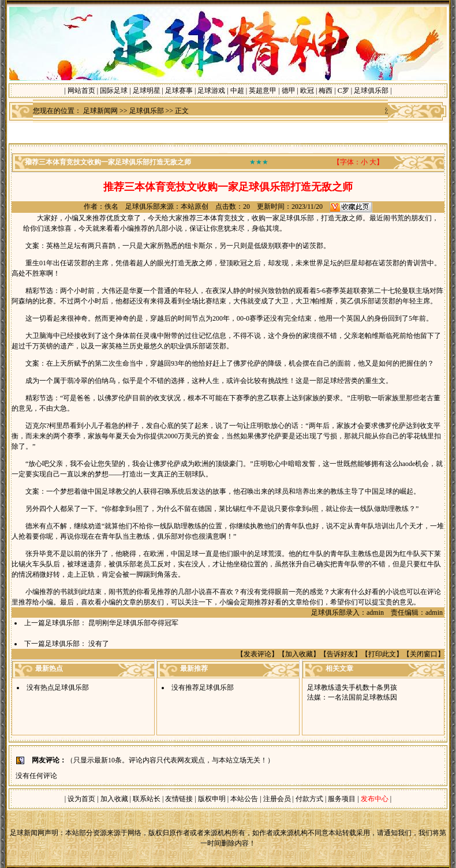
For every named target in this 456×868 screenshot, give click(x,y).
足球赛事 (179, 91)
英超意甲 (263, 91)
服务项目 (341, 799)
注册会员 (278, 799)
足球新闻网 (100, 111)
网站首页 (81, 91)
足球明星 (147, 91)
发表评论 (257, 654)
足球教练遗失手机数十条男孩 (352, 687)
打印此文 (382, 654)
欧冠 (307, 91)
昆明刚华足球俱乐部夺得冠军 (133, 623)
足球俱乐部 (371, 91)
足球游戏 (211, 91)
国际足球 (114, 91)
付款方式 (310, 799)
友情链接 (179, 799)
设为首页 (81, 799)
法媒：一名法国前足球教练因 (352, 697)
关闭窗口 (424, 654)
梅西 (326, 91)
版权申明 (212, 799)
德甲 (289, 91)
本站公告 (244, 799)
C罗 (343, 91)
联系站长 (147, 799)
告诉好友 (341, 654)
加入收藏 (299, 654)
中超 (237, 91)
